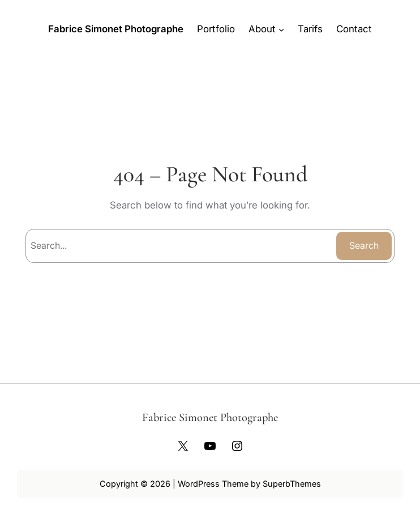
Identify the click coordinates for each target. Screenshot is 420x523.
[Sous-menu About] (281, 29)
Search (364, 245)
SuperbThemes (292, 484)
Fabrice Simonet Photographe (116, 29)
